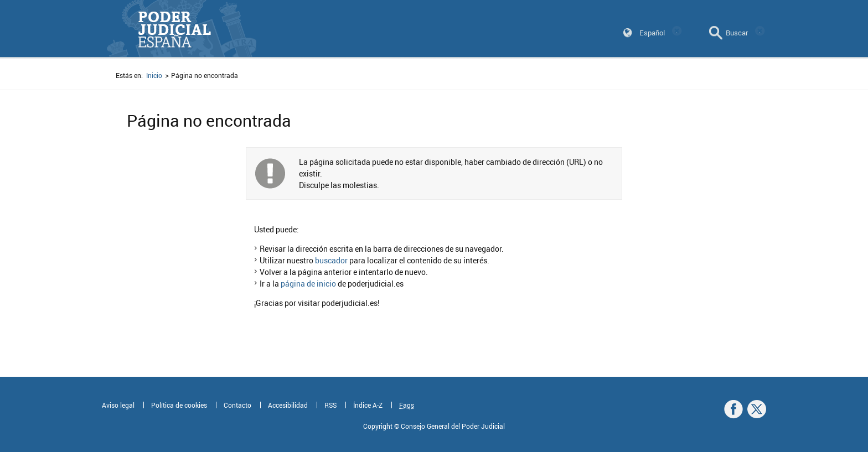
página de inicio (308, 284)
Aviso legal (118, 405)
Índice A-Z (368, 405)
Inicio (154, 75)
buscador (331, 260)
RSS (330, 405)
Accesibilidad (288, 405)
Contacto (237, 405)
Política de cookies (179, 405)
